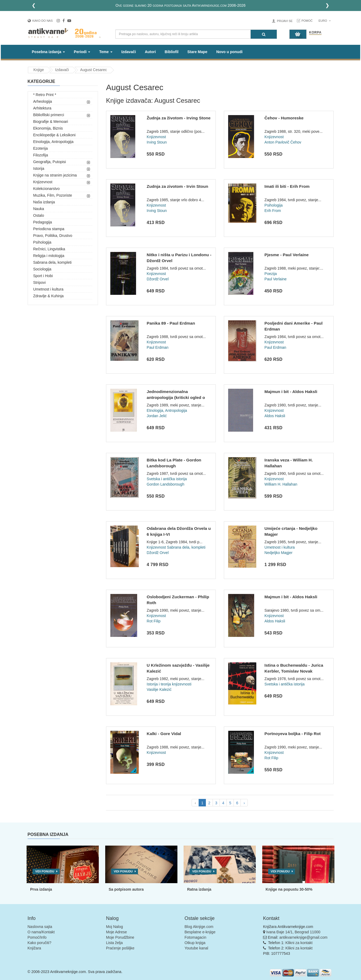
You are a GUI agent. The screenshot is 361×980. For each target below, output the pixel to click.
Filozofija (41, 155)
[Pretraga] (264, 34)
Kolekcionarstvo (47, 189)
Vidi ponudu (45, 871)
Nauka (39, 209)
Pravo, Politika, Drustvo (53, 236)
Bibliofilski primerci (49, 115)
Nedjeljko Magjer (278, 553)
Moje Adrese (116, 932)
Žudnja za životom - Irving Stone (179, 118)
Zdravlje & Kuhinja (49, 296)
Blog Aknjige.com (199, 927)
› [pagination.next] (244, 803)
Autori (150, 52)
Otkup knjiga (195, 943)
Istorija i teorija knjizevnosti (169, 684)
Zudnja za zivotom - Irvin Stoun (178, 186)
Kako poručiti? (40, 943)
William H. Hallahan (281, 484)
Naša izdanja (44, 202)
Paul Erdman (158, 347)
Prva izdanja (41, 889)
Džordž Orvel (158, 279)
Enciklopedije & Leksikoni (54, 135)
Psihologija (42, 242)
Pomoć (307, 21)
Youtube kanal (196, 948)
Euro (325, 21)
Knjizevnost (43, 182)
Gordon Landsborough (166, 484)
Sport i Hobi (43, 276)
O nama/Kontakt (41, 932)
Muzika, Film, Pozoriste (53, 195)
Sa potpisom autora (126, 889)
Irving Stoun (157, 142)
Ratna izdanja (199, 889)
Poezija (271, 274)
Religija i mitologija (49, 256)
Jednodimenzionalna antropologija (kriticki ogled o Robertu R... (176, 397)
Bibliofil (172, 52)
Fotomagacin (196, 937)
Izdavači (129, 52)
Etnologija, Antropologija (53, 142)
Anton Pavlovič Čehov (283, 142)
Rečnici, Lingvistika (49, 249)
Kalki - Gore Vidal (164, 734)
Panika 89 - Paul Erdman (171, 323)
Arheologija (43, 101)
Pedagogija (43, 222)
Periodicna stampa (49, 229)
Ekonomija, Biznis (48, 128)
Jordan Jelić (157, 416)
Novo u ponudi (229, 52)
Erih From (273, 211)
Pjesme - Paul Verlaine (287, 255)
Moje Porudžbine (120, 937)
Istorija (39, 168)
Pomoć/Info (37, 937)
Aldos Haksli (275, 416)
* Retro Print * (45, 95)
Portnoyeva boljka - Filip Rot (292, 734)
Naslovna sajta (40, 927)
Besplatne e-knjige (200, 932)
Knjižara (34, 948)
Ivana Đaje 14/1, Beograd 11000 (293, 932)
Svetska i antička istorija (167, 479)
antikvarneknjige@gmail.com (303, 937)
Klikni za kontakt (299, 943)
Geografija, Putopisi (50, 162)
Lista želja (114, 943)
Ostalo (39, 215)
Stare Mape (197, 52)
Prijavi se (285, 21)
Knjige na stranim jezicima (55, 175)
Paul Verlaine (276, 279)
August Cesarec (94, 70)
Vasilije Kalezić (159, 689)
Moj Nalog (114, 927)
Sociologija (42, 269)
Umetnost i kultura (48, 289)
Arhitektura (42, 108)
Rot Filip (154, 621)
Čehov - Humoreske (284, 118)
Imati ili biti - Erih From (287, 186)
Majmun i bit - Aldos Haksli (291, 392)
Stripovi (40, 282)
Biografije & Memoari (51, 122)
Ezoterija (41, 148)
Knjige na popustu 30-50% (289, 889)
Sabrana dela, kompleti (52, 262)
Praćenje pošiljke (120, 948)
